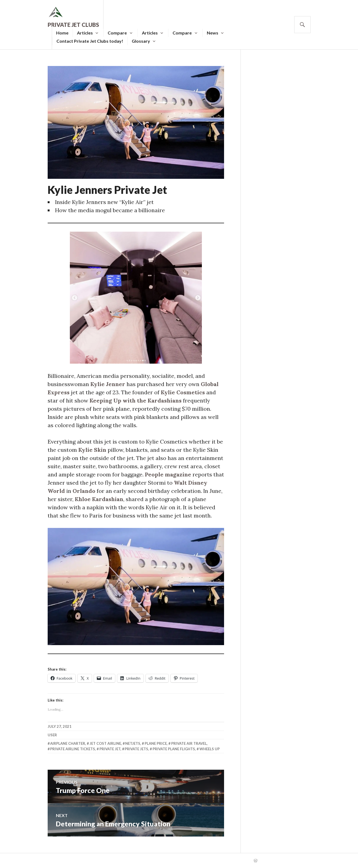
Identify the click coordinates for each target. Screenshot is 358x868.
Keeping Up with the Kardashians (136, 400)
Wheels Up (210, 749)
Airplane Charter (68, 743)
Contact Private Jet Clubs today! (90, 41)
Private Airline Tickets (73, 749)
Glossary (141, 41)
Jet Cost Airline (105, 743)
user (52, 735)
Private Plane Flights (174, 749)
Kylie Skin (92, 450)
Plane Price (156, 743)
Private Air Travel (189, 743)
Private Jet (110, 749)
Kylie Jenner (108, 384)
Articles (85, 33)
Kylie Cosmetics (183, 392)
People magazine (168, 474)
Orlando (84, 491)
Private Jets (136, 749)
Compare (117, 33)
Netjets (133, 743)
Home (62, 33)
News (213, 33)
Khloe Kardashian (99, 499)
